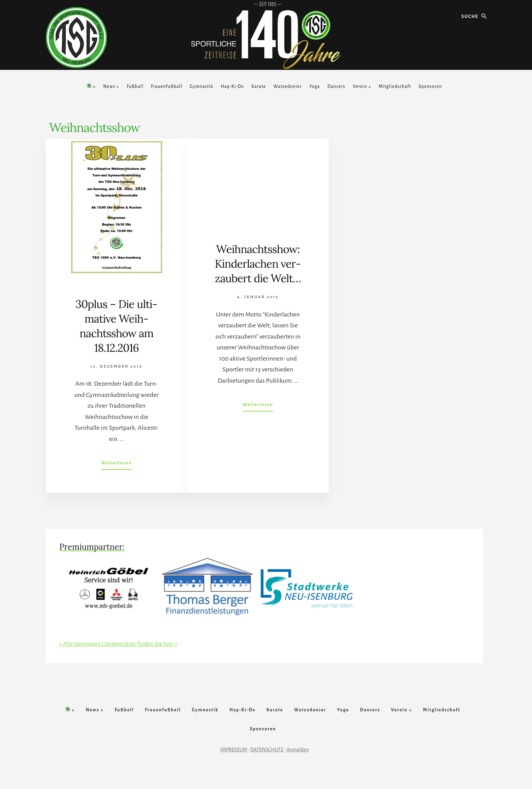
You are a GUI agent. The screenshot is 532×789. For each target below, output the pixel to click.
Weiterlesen (116, 464)
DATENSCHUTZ (267, 764)
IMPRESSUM (234, 764)
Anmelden (298, 764)
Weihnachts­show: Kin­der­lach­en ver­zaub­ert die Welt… (258, 271)
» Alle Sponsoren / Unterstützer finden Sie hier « (121, 644)
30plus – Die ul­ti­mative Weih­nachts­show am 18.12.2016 (116, 326)
